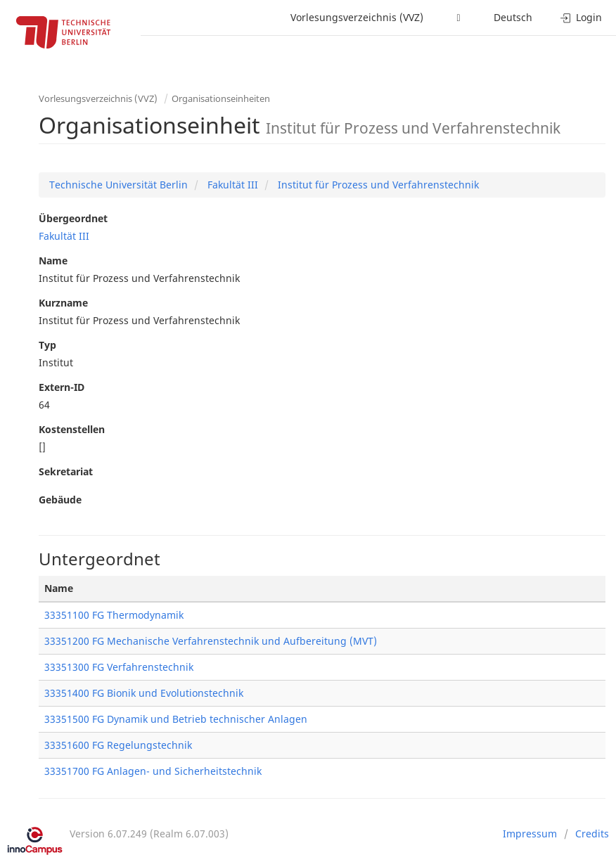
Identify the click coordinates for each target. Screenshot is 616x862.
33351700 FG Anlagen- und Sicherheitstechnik (153, 771)
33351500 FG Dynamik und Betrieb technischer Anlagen (176, 719)
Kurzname (63, 303)
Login (581, 17)
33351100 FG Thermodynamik (114, 615)
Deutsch (513, 17)
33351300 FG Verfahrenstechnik (119, 667)
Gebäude (60, 500)
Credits (592, 834)
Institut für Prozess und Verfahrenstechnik (377, 185)
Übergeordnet (73, 218)
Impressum (530, 834)
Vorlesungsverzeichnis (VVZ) (357, 17)
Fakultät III (231, 185)
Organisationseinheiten (221, 98)
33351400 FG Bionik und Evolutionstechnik (144, 693)
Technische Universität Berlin (118, 185)
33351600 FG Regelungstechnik (118, 745)
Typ (47, 345)
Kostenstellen (72, 429)
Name (53, 260)
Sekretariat (66, 471)
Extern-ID (62, 387)
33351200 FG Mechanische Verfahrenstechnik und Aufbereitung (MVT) (211, 641)
